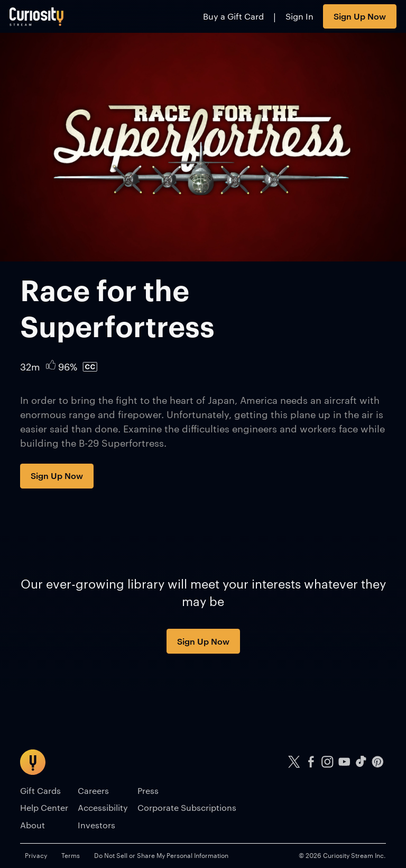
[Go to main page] (37, 16)
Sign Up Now (360, 16)
